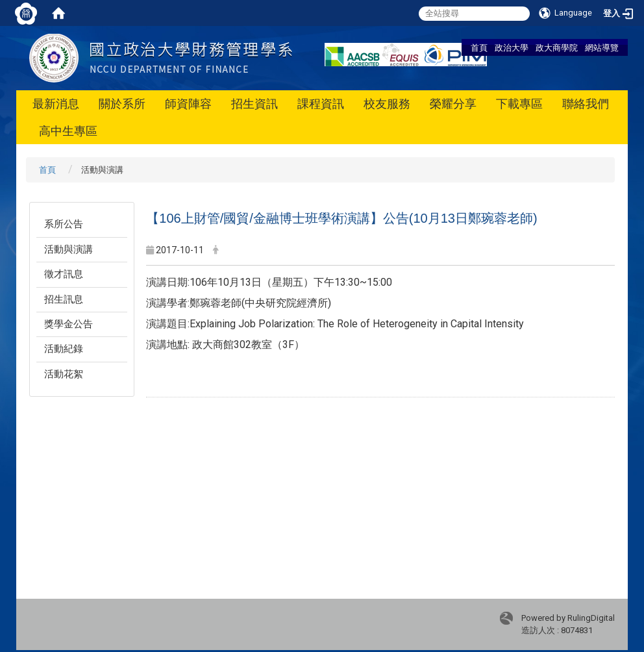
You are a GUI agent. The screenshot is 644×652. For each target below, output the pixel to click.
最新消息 (56, 104)
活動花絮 (64, 374)
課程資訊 (321, 104)
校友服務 (387, 104)
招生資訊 (254, 104)
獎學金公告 (68, 324)
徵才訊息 (64, 274)
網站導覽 (602, 47)
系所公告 (64, 224)
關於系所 (122, 104)
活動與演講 (68, 249)
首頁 (479, 47)
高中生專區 (68, 131)
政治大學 (512, 47)
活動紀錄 (64, 349)
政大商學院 (557, 47)
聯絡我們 (586, 104)
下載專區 (519, 104)
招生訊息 (64, 299)
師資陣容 (188, 104)
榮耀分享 (453, 104)
